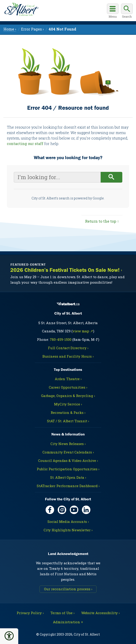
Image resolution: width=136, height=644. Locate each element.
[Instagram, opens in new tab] (62, 510)
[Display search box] (127, 11)
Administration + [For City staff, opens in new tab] (68, 622)
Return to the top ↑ (102, 221)
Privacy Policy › (30, 613)
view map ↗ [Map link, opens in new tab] (83, 331)
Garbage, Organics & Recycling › (68, 396)
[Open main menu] (113, 11)
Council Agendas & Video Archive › (68, 461)
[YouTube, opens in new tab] (74, 510)
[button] (9, 636)
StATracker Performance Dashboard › (68, 486)
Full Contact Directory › (68, 348)
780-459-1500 (61, 339)
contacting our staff (25, 144)
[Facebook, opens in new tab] (50, 510)
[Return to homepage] (21, 9)
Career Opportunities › (68, 387)
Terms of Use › (62, 613)
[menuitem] (62, 29)
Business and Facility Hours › (68, 356)
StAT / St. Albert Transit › (68, 421)
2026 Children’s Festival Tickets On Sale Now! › (66, 270)
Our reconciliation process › (68, 589)
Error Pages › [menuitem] (32, 29)
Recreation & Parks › (68, 412)
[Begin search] (111, 177)
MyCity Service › (68, 404)
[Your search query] (57, 177)
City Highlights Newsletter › (68, 530)
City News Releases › (68, 444)
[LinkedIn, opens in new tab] (86, 510)
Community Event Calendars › (68, 452)
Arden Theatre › (68, 379)
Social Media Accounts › (68, 522)
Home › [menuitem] (10, 29)
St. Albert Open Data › (68, 477)
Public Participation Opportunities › (68, 469)
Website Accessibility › (100, 613)
